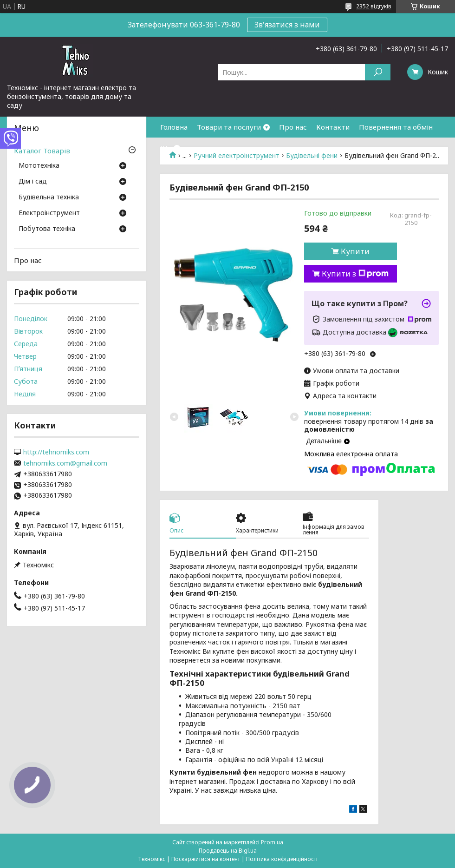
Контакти (333, 127)
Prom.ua (272, 842)
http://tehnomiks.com (56, 452)
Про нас (293, 127)
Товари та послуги (229, 127)
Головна (174, 127)
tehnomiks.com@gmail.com (65, 463)
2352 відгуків (374, 6)
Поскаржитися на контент (206, 859)
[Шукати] (378, 72)
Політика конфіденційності (282, 859)
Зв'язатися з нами (287, 25)
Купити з (355, 274)
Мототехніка (39, 166)
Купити (355, 251)
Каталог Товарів (42, 151)
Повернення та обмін (396, 127)
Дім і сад (33, 182)
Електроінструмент (49, 213)
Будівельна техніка (49, 197)
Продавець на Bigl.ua (228, 851)
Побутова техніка (47, 229)
